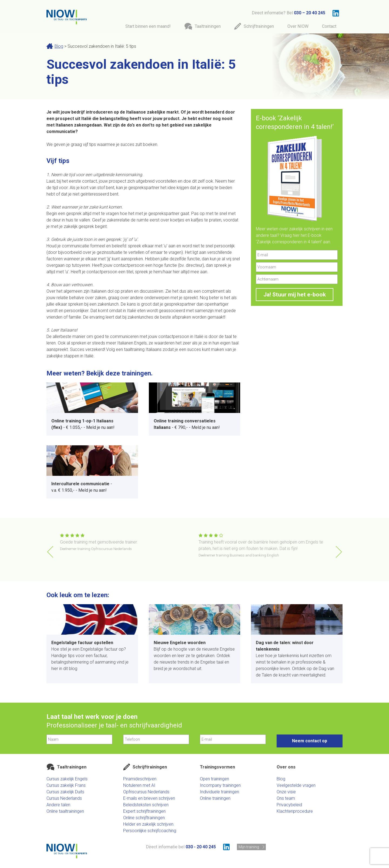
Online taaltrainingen (65, 811)
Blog (59, 46)
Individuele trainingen (219, 792)
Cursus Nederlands (64, 798)
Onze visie (286, 792)
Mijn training (249, 847)
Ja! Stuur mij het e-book (295, 295)
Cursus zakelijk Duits (65, 792)
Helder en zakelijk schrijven (148, 824)
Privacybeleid (289, 805)
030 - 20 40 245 (201, 847)
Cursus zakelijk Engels (67, 779)
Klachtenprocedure (295, 811)
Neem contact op (310, 741)
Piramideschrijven (140, 779)
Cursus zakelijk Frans (66, 785)
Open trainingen (214, 779)
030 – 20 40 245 (310, 13)
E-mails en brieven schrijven (149, 798)
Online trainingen (215, 798)
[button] (339, 552)
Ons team (286, 798)
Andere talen (58, 805)
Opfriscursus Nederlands (146, 792)
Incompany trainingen (220, 785)
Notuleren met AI (139, 785)
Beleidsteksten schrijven (146, 805)
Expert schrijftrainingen (144, 811)
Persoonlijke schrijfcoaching (150, 831)
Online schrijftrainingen (144, 818)
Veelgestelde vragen (296, 785)
